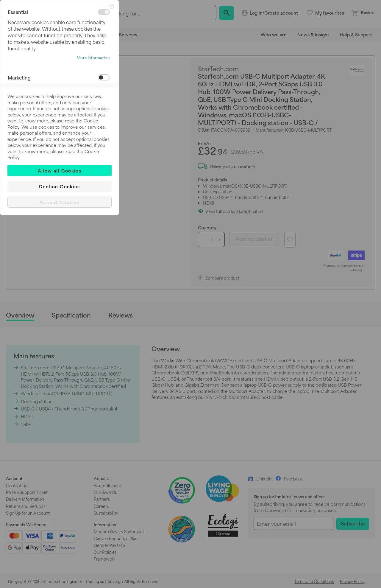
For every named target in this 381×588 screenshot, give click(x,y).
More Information (93, 58)
